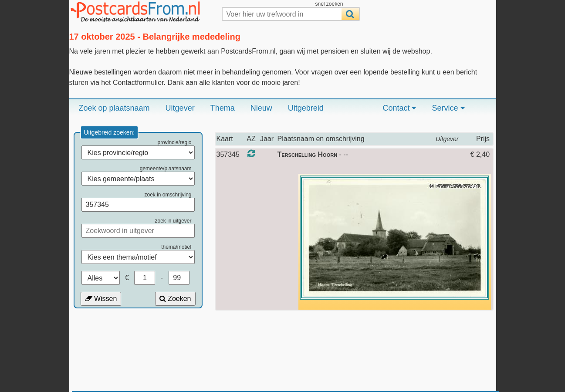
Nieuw (261, 108)
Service (448, 108)
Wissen (101, 299)
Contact (399, 108)
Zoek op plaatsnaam (114, 108)
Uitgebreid (306, 108)
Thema (223, 108)
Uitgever (180, 108)
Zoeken (175, 299)
